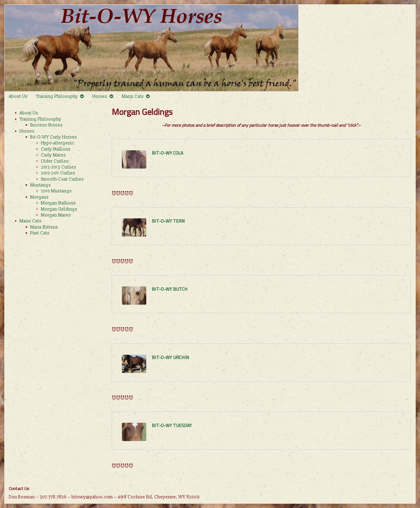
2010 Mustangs (56, 191)
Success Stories (46, 125)
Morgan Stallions (58, 203)
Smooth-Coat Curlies (62, 179)
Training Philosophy (57, 96)
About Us (18, 96)
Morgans (40, 197)
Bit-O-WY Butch (170, 289)
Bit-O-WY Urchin (170, 357)
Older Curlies (55, 161)
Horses (100, 96)
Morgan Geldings (59, 209)
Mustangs (41, 185)
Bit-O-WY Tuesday (172, 425)
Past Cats (40, 233)
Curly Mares (53, 155)
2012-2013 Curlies (59, 167)
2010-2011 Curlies (58, 173)
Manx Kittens (44, 227)
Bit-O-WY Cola (168, 153)
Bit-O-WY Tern (168, 221)
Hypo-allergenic (58, 143)
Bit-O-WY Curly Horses (54, 137)
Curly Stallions (56, 149)
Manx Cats (133, 96)
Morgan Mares (56, 215)
